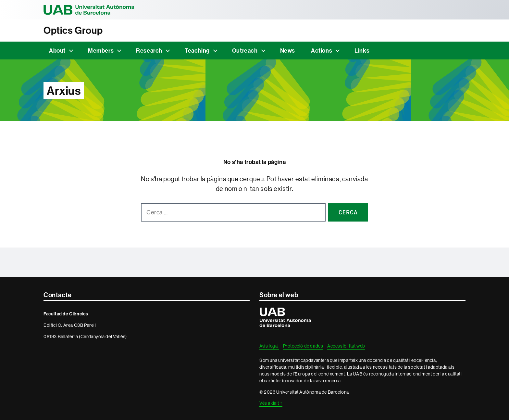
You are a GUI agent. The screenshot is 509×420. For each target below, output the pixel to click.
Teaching (197, 51)
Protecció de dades (303, 346)
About (57, 51)
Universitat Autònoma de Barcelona (89, 10)
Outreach (245, 51)
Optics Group (73, 30)
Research (149, 51)
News (288, 51)
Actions (322, 51)
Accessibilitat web (346, 346)
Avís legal (269, 346)
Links (362, 51)
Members (101, 51)
